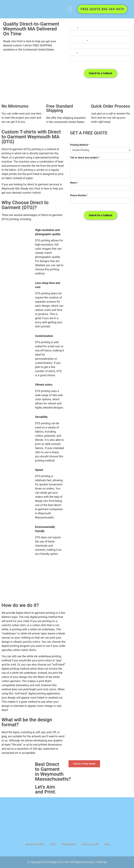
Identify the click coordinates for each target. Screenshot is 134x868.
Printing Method (80, 145)
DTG (52, 844)
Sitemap (102, 862)
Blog (107, 844)
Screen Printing (34, 844)
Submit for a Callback (100, 73)
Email (74, 53)
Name (74, 28)
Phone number (79, 41)
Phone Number (79, 195)
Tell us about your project (85, 158)
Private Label (90, 844)
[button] (70, 9)
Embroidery (68, 844)
